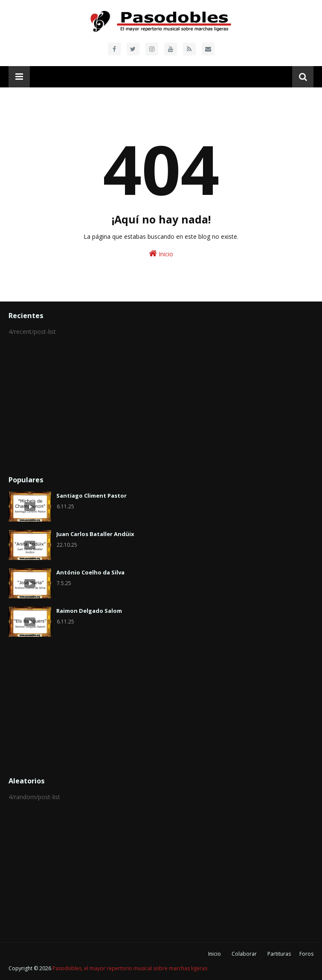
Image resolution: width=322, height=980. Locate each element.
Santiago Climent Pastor (91, 496)
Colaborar (244, 954)
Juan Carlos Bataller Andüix (95, 534)
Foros (306, 954)
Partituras (279, 954)
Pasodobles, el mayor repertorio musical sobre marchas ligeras (130, 968)
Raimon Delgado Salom (89, 611)
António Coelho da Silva (90, 572)
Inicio (161, 254)
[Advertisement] (161, 406)
